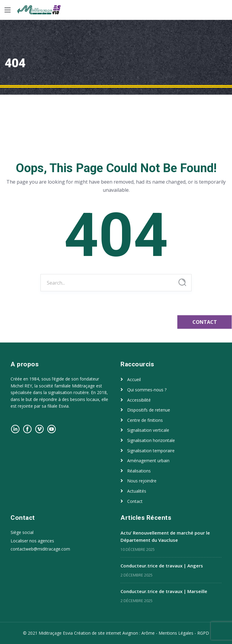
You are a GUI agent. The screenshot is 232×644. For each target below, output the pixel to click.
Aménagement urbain (148, 461)
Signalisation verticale (148, 430)
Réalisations (139, 471)
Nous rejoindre (142, 481)
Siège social (22, 532)
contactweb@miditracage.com (40, 549)
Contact (135, 501)
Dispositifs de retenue (149, 410)
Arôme (148, 633)
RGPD (203, 633)
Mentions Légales (176, 633)
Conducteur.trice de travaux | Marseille (164, 591)
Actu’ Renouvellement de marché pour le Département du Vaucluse (165, 536)
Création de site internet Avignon (107, 633)
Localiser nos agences (32, 541)
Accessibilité (139, 400)
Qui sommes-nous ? (147, 390)
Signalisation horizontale (151, 440)
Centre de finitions (145, 420)
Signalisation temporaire (151, 451)
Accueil (134, 379)
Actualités (137, 491)
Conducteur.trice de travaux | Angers (162, 566)
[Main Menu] (8, 10)
